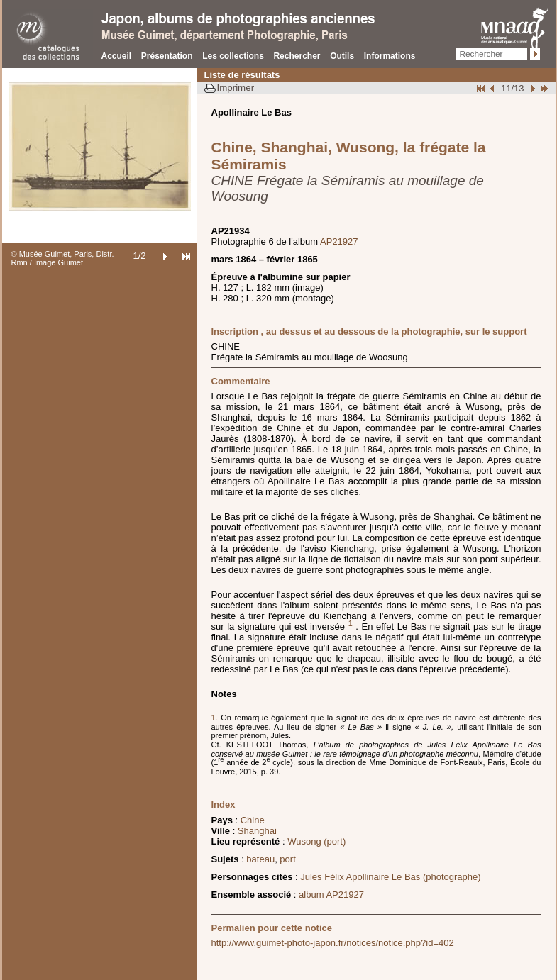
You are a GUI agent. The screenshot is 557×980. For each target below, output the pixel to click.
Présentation (167, 56)
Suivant (531, 88)
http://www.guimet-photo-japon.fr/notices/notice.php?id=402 (333, 943)
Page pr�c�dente (494, 88)
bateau (260, 859)
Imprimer (236, 88)
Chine (253, 820)
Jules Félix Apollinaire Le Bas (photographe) (390, 877)
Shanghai (257, 831)
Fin (544, 88)
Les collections (233, 56)
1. (216, 718)
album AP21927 (331, 895)
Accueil (117, 56)
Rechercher (297, 56)
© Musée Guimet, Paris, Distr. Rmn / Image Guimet (63, 258)
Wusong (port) (316, 841)
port (287, 859)
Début (482, 88)
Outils (342, 56)
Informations (390, 56)
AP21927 (339, 241)
